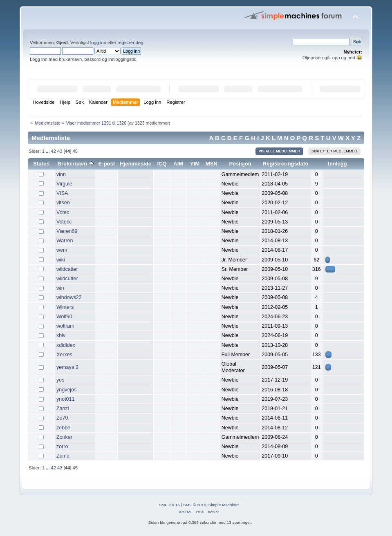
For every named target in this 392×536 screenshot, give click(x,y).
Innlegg (337, 164)
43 (60, 151)
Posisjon (240, 164)
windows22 (69, 297)
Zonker (64, 437)
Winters (65, 307)
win (60, 288)
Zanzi (63, 409)
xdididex (66, 345)
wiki (61, 260)
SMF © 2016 (195, 505)
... (48, 151)
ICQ (162, 164)
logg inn (98, 42)
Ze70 (62, 418)
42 (53, 151)
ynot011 (65, 399)
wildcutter (67, 279)
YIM (195, 164)
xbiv (61, 335)
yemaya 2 (67, 367)
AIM (178, 164)
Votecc (64, 222)
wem (62, 250)
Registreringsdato (286, 164)
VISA (62, 193)
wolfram (65, 326)
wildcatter (67, 269)
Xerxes (64, 355)
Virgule (64, 184)
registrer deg (131, 42)
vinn (61, 174)
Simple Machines (224, 505)
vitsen (63, 203)
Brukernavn (76, 164)
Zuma (63, 456)
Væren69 (67, 231)
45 (75, 151)
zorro (62, 447)
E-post (107, 164)
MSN (212, 164)
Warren (65, 241)
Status (41, 164)
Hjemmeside (136, 164)
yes (60, 380)
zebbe (63, 428)
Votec (63, 212)
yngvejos (66, 390)
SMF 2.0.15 (169, 505)
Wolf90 (64, 317)
